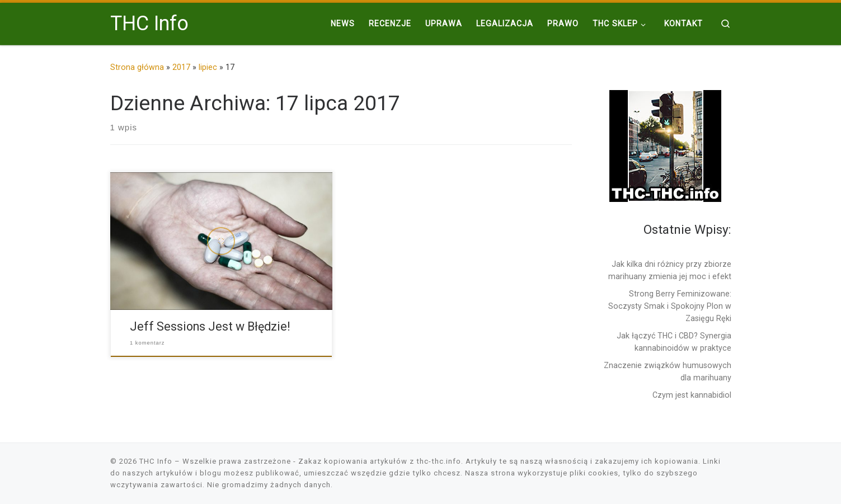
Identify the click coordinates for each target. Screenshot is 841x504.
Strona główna (137, 67)
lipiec (208, 67)
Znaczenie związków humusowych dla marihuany (668, 371)
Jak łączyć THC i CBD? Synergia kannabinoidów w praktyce (674, 342)
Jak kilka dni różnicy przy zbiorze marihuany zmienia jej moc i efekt (670, 270)
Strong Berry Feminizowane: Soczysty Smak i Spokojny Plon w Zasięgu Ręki (670, 306)
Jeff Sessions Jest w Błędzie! (210, 326)
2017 (181, 67)
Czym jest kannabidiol (692, 395)
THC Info (156, 461)
